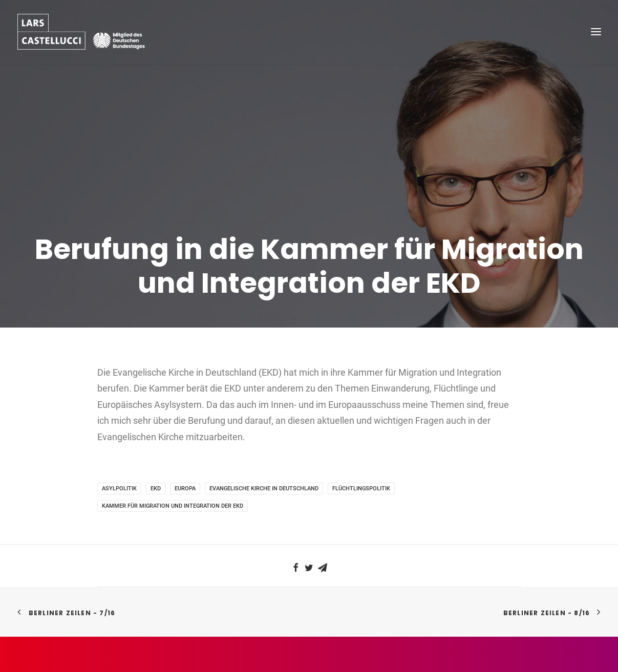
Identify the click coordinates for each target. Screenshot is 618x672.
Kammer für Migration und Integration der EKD (173, 490)
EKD (156, 473)
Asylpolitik (119, 473)
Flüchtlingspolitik (361, 473)
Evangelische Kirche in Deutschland (264, 473)
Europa (185, 473)
